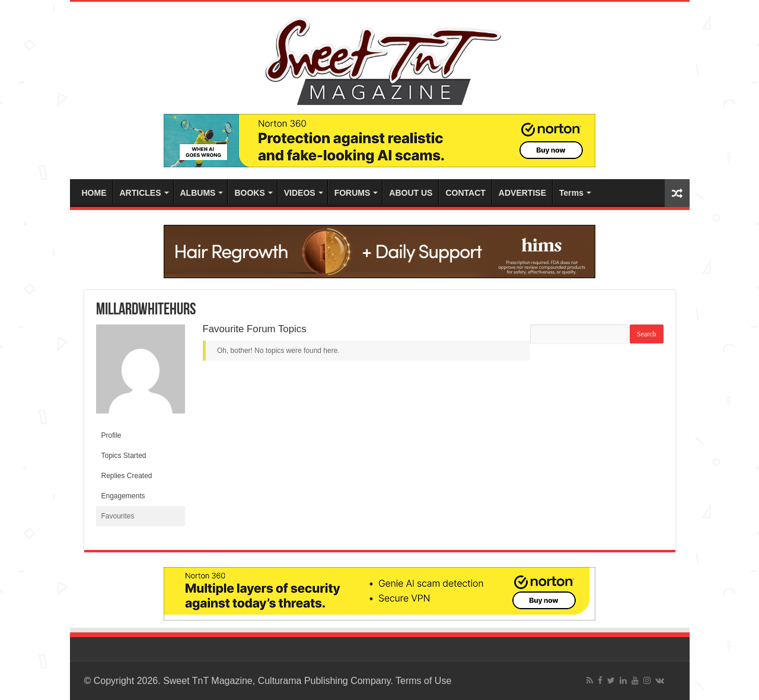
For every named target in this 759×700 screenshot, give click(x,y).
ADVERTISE (522, 193)
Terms (571, 193)
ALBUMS (198, 193)
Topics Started (124, 456)
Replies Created (127, 476)
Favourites (118, 516)
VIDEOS (300, 193)
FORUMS (353, 193)
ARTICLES (141, 193)
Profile (111, 435)
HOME (94, 193)
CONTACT (465, 193)
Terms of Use (423, 681)
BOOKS (249, 193)
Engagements (123, 496)
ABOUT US (411, 193)
